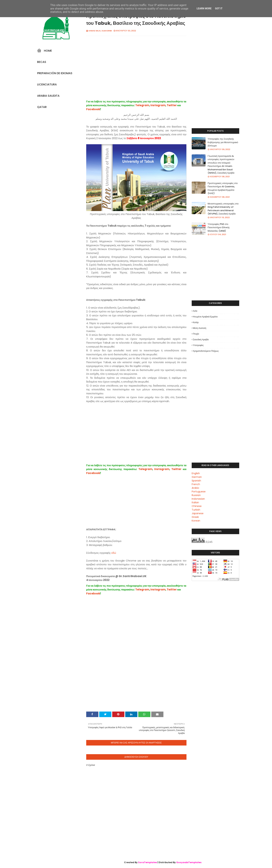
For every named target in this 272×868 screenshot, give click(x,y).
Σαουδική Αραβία (201, 339)
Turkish (196, 510)
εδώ (114, 553)
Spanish (196, 481)
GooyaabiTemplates (189, 862)
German (197, 477)
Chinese (197, 506)
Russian (196, 495)
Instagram (158, 105)
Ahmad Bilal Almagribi (100, 31)
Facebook (93, 109)
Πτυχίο (196, 334)
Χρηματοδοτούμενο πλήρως (206, 351)
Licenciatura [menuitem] (47, 84)
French (196, 484)
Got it (219, 8)
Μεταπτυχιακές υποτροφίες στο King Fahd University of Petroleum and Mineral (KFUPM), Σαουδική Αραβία (223, 209)
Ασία (195, 311)
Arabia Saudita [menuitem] (48, 96)
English (196, 473)
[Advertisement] (136, 71)
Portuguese (199, 492)
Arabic (195, 488)
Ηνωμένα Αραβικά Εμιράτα (205, 317)
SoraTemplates (148, 862)
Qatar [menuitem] (42, 107)
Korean (196, 521)
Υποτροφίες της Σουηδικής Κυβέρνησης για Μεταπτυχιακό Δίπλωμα (223, 142)
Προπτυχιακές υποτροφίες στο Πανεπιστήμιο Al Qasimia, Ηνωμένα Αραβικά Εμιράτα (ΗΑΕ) (223, 188)
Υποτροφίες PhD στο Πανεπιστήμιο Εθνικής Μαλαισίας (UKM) (219, 227)
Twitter (172, 105)
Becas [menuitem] (42, 62)
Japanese (198, 513)
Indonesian (198, 499)
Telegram (142, 105)
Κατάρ (196, 322)
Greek (195, 517)
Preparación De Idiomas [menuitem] (55, 73)
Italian (195, 502)
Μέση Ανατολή (200, 328)
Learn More (204, 8)
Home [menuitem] (44, 51)
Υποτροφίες (198, 345)
